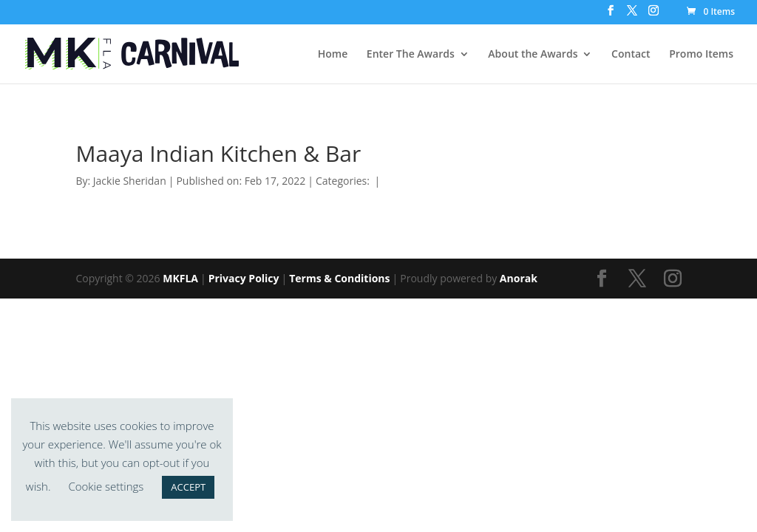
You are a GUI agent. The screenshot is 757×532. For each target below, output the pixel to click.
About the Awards (533, 55)
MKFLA (180, 278)
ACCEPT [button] (188, 487)
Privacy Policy (244, 278)
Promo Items (701, 55)
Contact (631, 55)
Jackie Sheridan (130, 181)
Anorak (519, 278)
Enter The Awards (411, 55)
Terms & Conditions (339, 278)
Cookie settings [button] (106, 486)
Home (333, 55)
